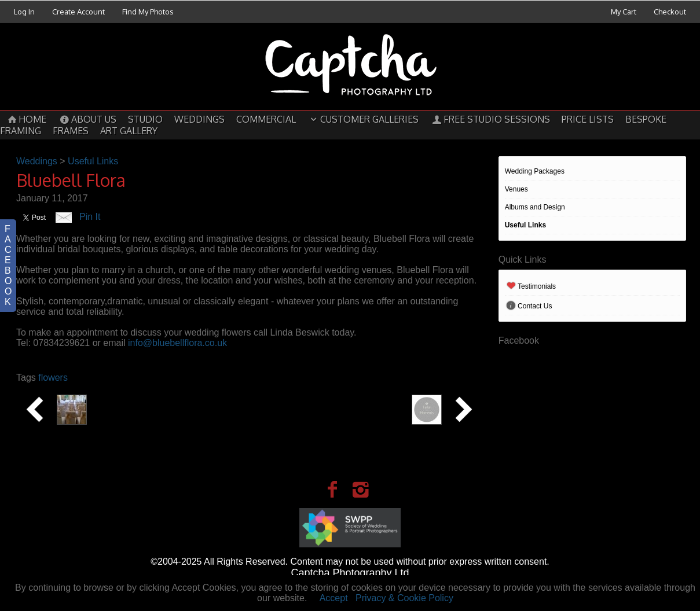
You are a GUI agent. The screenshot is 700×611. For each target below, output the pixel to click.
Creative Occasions (135, 399)
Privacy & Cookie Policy (404, 598)
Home (26, 119)
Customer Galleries (363, 119)
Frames (71, 131)
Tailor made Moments (358, 399)
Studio (145, 119)
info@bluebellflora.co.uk (177, 343)
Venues (516, 189)
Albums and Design (535, 207)
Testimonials (530, 286)
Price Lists (588, 119)
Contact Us (529, 306)
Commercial (266, 119)
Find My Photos (148, 12)
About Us (87, 119)
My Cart (624, 12)
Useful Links (525, 225)
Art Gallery (129, 131)
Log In (24, 12)
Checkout (670, 12)
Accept (334, 598)
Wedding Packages (535, 171)
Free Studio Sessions (490, 119)
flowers (53, 378)
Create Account (78, 12)
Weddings (199, 119)
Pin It (90, 217)
